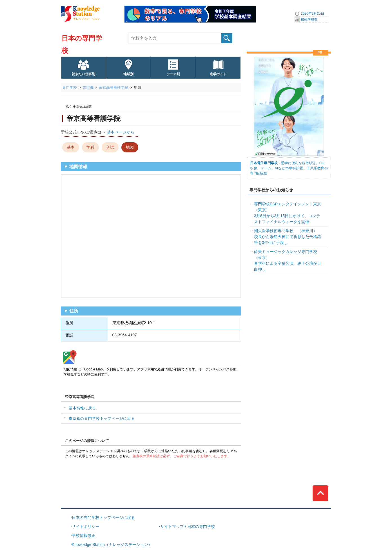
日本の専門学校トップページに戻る (103, 517)
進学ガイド (218, 74)
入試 (110, 147)
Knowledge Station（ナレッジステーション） (112, 545)
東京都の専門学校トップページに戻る (102, 418)
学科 (90, 147)
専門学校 (70, 87)
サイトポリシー (86, 526)
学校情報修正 (84, 536)
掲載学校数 (309, 19)
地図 (130, 147)
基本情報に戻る (82, 408)
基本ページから (121, 132)
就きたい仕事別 (83, 74)
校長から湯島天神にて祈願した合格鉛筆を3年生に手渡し (288, 237)
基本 (71, 147)
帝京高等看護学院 (113, 87)
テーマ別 (173, 74)
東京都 (88, 87)
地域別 (128, 74)
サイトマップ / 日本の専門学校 (188, 526)
